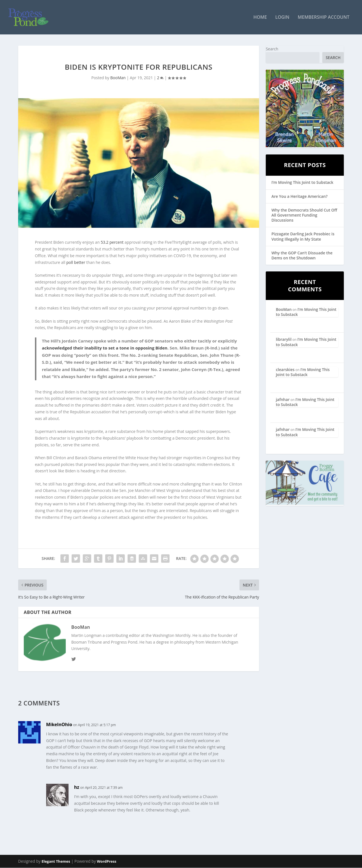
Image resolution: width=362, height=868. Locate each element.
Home (260, 18)
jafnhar (283, 400)
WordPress (106, 862)
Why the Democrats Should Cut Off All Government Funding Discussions (304, 215)
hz (77, 788)
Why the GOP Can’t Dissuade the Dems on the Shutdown (302, 256)
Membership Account (324, 18)
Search (272, 49)
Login (282, 18)
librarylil (284, 340)
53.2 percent (112, 243)
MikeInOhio (59, 725)
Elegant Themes (56, 862)
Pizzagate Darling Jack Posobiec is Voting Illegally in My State (303, 237)
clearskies (285, 370)
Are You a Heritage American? (299, 197)
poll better (76, 263)
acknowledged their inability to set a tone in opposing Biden (105, 348)
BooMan (118, 78)
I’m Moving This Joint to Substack (302, 183)
